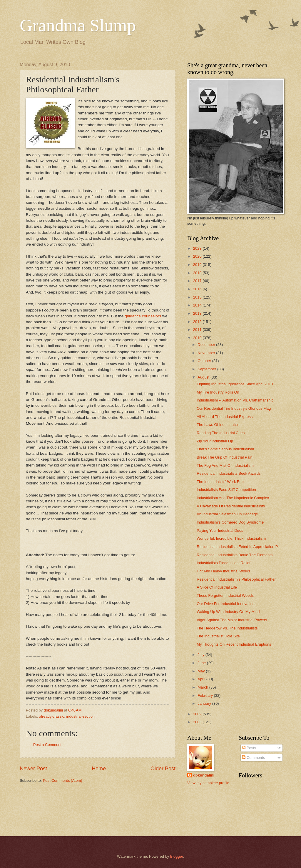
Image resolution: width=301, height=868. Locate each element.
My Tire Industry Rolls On (218, 392)
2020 (198, 256)
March (203, 687)
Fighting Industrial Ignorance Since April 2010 (235, 384)
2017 (198, 281)
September (207, 369)
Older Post (163, 769)
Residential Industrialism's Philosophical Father (236, 579)
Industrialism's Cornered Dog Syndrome (230, 522)
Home (99, 769)
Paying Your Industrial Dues (220, 530)
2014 (198, 305)
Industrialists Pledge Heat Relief (224, 563)
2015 (198, 297)
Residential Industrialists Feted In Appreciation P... (239, 547)
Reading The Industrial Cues (221, 433)
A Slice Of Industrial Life (217, 587)
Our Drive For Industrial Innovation (226, 604)
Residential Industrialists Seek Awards (229, 473)
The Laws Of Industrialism (219, 425)
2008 (198, 722)
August (204, 377)
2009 (198, 714)
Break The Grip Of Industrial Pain (224, 457)
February (206, 695)
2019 (198, 265)
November (207, 353)
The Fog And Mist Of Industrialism (225, 465)
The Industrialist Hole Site (218, 636)
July (201, 655)
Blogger (177, 856)
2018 (198, 273)
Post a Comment (47, 745)
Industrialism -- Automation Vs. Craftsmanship (235, 400)
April (202, 679)
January (205, 703)
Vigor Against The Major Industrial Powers (232, 620)
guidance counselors (143, 316)
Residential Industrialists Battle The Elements (235, 555)
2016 (198, 289)
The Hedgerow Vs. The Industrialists (227, 628)
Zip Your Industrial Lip (215, 441)
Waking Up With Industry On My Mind (228, 612)
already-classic (52, 716)
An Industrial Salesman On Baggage (227, 514)
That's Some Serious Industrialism (225, 449)
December (207, 345)
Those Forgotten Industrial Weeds (225, 595)
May (202, 671)
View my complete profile (208, 783)
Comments (253, 758)
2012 (198, 322)
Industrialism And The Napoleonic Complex (233, 498)
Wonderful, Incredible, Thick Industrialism (231, 538)
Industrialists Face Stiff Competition (226, 490)
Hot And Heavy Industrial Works (223, 571)
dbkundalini (204, 775)
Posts (249, 748)
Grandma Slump (78, 25)
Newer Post (33, 769)
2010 (198, 338)
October (205, 361)
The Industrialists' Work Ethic (221, 482)
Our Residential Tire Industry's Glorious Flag (234, 408)
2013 (198, 313)
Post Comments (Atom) (63, 780)
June (202, 663)
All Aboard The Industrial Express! (225, 417)
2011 (198, 330)
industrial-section (80, 716)
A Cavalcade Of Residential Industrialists (231, 506)
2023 (198, 248)
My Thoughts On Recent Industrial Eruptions (234, 644)
